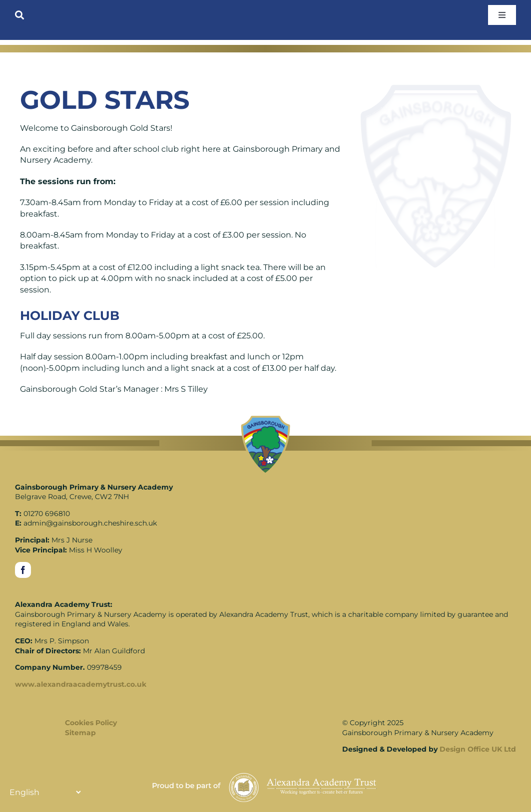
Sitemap (80, 733)
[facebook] (23, 570)
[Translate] (45, 792)
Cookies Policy (91, 723)
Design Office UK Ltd (478, 749)
